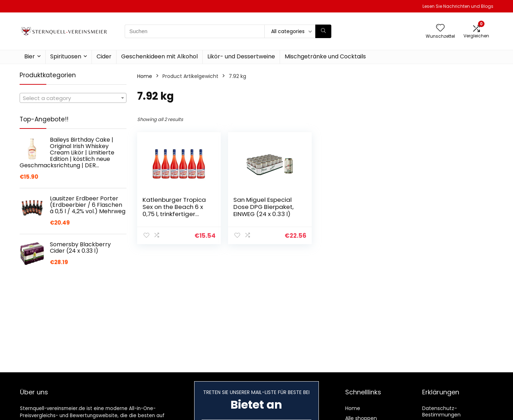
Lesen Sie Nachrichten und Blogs (458, 6)
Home (145, 76)
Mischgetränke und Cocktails (325, 56)
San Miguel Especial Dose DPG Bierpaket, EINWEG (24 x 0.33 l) (263, 207)
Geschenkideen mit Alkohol (159, 56)
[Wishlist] (440, 28)
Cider (104, 56)
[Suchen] (323, 31)
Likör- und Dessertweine (241, 56)
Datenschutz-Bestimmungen (441, 411)
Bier (30, 56)
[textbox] (73, 98)
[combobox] (73, 98)
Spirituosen (66, 56)
